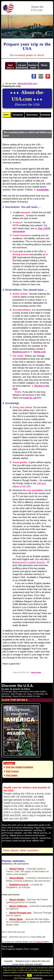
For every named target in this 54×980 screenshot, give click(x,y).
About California (18, 906)
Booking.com (20, 352)
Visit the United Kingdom (19, 767)
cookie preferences (34, 978)
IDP (14, 257)
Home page (36, 672)
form (39, 942)
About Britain (16, 878)
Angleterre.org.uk (19, 885)
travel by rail (30, 398)
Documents (18, 115)
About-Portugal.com (20, 913)
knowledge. (43, 190)
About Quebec (17, 900)
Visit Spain (12, 775)
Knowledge (45, 115)
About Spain (16, 919)
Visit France (12, 771)
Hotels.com (40, 352)
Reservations (32, 115)
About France (17, 869)
